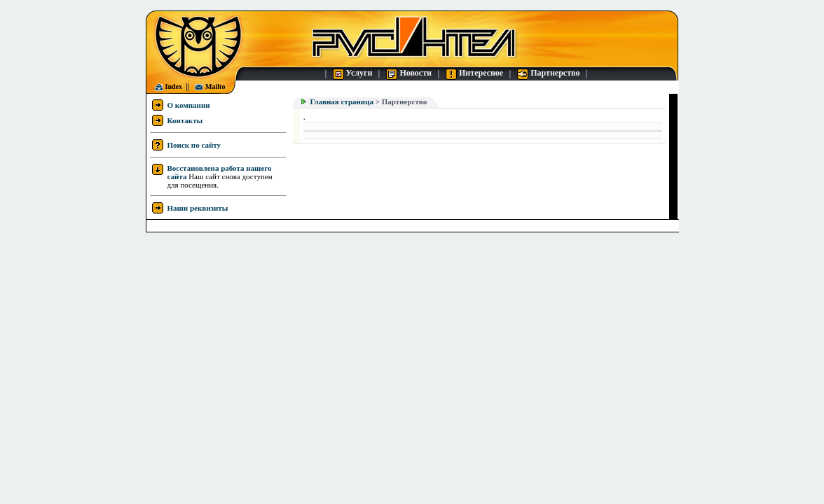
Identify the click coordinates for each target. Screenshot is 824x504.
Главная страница (342, 101)
